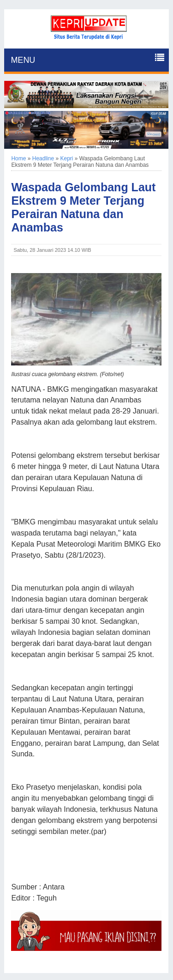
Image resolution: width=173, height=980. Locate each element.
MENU (23, 60)
